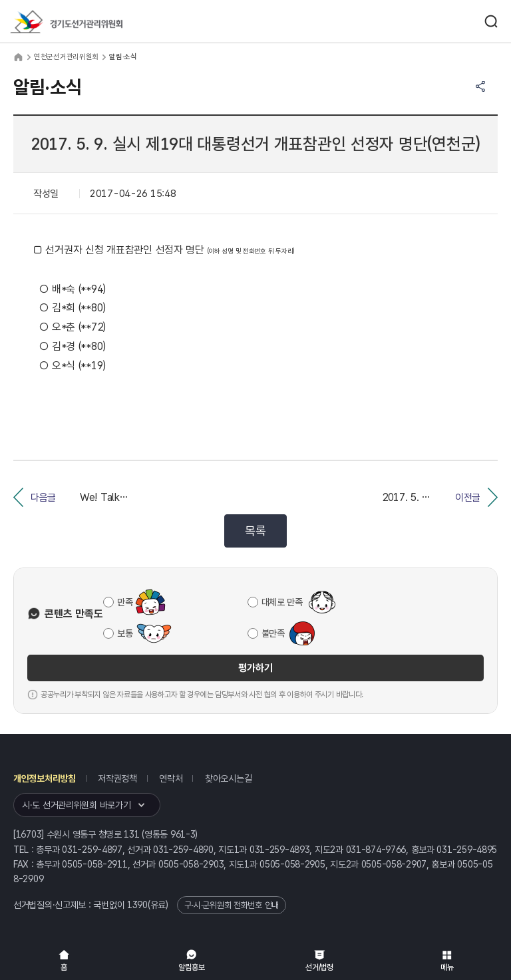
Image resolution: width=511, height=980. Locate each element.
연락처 (171, 778)
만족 (125, 602)
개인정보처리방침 (45, 778)
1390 (137, 905)
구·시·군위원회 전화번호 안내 (232, 905)
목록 (255, 531)
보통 (125, 633)
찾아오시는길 (228, 778)
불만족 (273, 633)
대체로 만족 (282, 602)
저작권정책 (117, 778)
